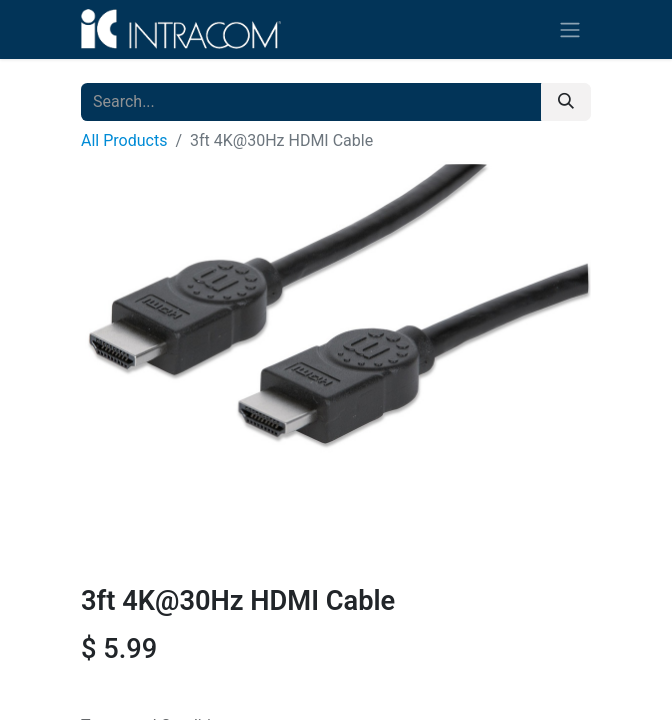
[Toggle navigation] (570, 29)
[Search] (566, 102)
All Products (124, 140)
